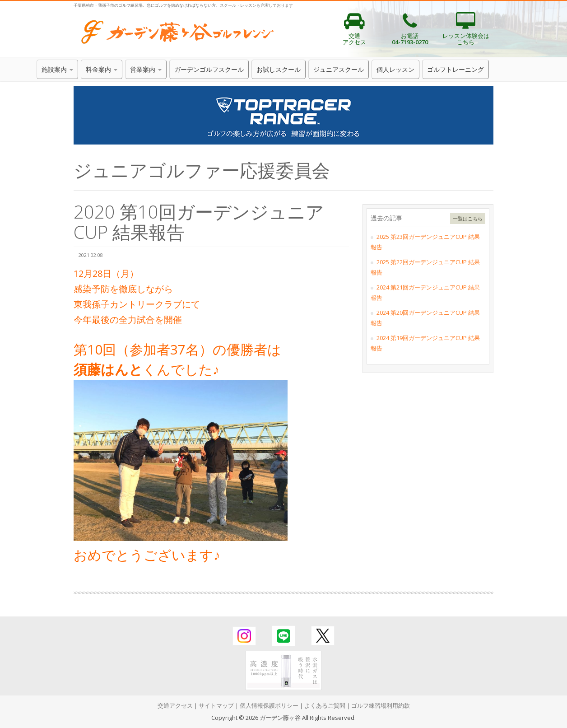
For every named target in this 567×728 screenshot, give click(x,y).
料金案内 (102, 69)
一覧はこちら (468, 218)
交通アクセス (175, 705)
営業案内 (146, 69)
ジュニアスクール (339, 69)
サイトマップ (216, 705)
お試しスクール (279, 69)
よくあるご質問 (325, 705)
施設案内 (57, 69)
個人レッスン (395, 69)
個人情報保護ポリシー (269, 705)
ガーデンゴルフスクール (209, 69)
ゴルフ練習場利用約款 (381, 705)
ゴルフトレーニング (455, 69)
